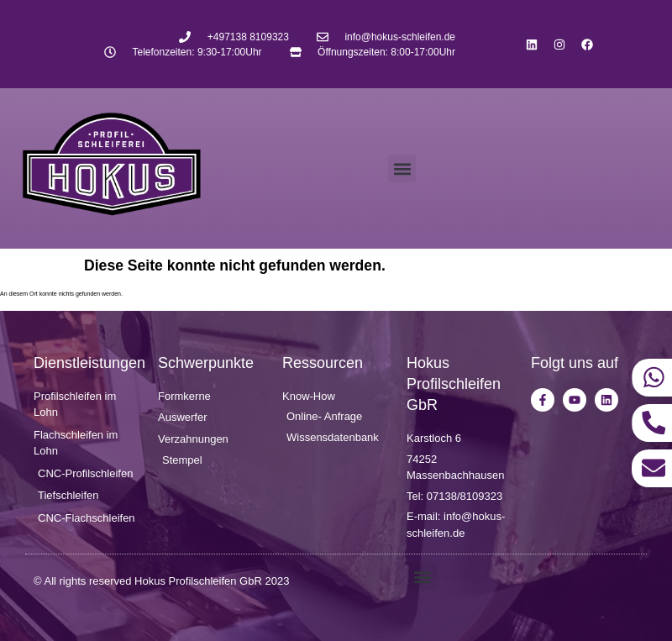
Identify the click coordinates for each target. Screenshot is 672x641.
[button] (402, 168)
